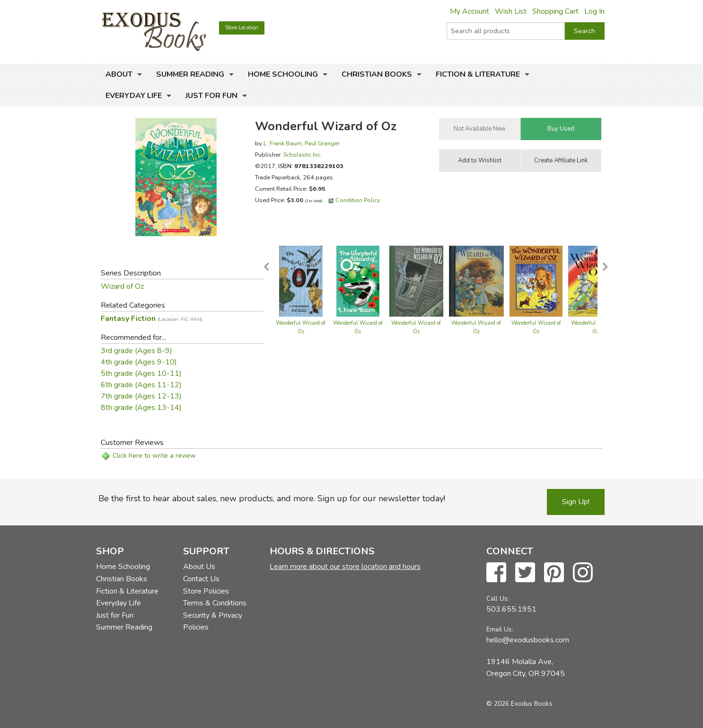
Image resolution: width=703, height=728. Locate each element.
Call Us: (498, 599)
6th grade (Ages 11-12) (141, 385)
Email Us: (500, 629)
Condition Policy (358, 200)
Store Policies (206, 591)
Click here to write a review (154, 456)
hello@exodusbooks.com (528, 640)
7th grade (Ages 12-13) (141, 396)
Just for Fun (211, 96)
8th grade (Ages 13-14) (141, 408)
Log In (594, 11)
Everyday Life (134, 96)
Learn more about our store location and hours (345, 567)
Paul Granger (322, 143)
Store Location (242, 28)
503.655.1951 (511, 609)
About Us (199, 567)
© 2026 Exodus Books (519, 704)
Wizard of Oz (122, 286)
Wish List (511, 11)
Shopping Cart (555, 11)
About (119, 74)
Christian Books (377, 74)
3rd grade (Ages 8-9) (136, 351)
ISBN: (311, 166)
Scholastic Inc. (303, 155)
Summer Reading (190, 74)
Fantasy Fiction (152, 319)
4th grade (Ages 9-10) (139, 362)
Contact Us (201, 579)
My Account (470, 11)
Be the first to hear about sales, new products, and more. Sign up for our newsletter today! (272, 498)
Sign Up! (576, 502)
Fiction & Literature (478, 74)
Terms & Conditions (215, 603)
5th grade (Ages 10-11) (141, 373)
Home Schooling (283, 74)
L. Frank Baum (283, 143)
